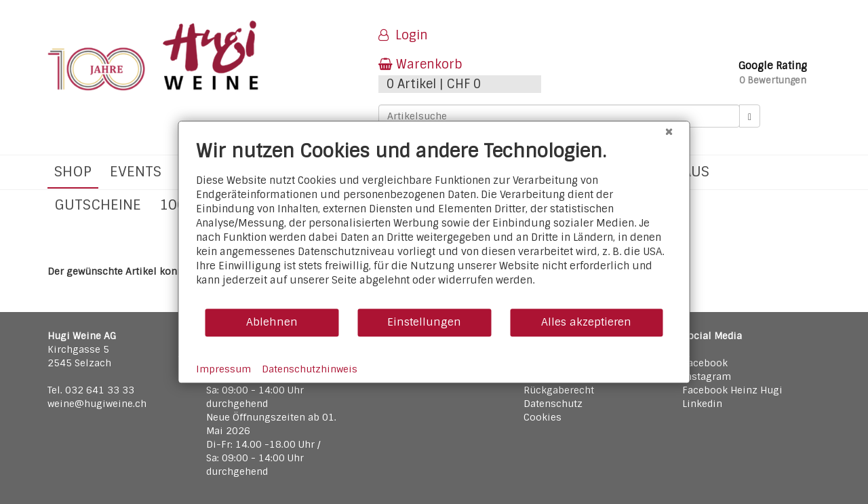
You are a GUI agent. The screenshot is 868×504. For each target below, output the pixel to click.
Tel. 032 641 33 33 (91, 390)
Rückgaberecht (559, 390)
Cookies (542, 417)
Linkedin (702, 404)
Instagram (707, 376)
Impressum (223, 369)
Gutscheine (98, 205)
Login (403, 35)
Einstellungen (424, 322)
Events (136, 171)
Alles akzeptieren (586, 322)
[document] (434, 224)
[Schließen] (669, 132)
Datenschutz (553, 404)
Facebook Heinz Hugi (732, 390)
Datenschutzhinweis (310, 369)
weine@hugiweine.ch (97, 404)
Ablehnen (272, 322)
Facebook (705, 363)
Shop (73, 171)
